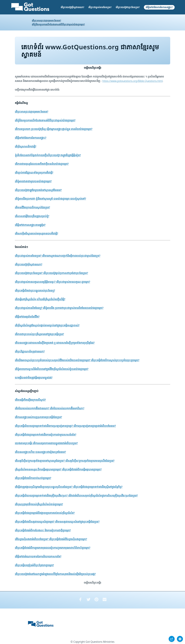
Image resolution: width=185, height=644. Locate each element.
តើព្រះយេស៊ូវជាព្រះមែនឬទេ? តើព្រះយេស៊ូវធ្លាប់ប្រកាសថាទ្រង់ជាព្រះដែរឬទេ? (51, 273)
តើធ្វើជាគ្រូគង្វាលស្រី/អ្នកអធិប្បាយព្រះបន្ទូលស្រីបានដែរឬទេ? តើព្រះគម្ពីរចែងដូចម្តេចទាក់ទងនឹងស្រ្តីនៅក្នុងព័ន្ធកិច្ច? (69, 487)
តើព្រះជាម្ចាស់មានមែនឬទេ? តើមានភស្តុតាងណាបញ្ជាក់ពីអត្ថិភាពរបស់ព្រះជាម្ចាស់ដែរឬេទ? (58, 256)
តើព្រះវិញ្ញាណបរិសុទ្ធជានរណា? (30, 351)
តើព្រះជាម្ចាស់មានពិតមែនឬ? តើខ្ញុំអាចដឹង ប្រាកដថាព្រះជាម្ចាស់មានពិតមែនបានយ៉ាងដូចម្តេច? (59, 308)
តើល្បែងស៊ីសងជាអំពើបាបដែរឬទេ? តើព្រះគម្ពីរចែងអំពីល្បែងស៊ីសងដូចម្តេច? (51, 539)
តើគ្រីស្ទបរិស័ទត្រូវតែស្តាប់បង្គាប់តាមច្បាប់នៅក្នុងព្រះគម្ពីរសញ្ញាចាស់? (47, 325)
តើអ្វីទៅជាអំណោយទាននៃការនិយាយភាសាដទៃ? (38, 556)
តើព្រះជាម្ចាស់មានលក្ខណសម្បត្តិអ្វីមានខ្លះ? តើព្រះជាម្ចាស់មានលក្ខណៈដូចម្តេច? (53, 282)
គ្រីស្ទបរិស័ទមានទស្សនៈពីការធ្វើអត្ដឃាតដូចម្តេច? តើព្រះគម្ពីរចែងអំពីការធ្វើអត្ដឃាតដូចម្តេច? (58, 469)
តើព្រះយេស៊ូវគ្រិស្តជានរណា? (72, 7)
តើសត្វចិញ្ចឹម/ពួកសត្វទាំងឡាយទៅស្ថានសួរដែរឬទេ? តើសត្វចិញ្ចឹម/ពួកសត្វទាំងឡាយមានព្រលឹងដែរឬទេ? (65, 461)
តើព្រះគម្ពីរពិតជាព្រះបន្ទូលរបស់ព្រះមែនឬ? (35, 291)
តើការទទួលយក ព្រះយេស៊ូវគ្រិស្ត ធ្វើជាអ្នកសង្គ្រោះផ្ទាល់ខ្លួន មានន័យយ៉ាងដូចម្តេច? (54, 129)
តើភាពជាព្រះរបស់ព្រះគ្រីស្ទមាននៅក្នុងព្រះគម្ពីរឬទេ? (39, 334)
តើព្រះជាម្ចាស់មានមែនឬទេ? (100, 7)
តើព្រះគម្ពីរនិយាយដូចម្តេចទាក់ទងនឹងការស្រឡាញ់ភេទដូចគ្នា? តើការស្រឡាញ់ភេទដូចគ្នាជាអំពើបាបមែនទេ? (65, 426)
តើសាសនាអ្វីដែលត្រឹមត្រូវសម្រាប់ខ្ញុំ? (32, 216)
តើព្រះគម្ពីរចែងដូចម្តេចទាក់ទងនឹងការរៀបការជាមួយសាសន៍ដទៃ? (46, 435)
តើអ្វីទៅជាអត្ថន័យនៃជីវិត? (27, 317)
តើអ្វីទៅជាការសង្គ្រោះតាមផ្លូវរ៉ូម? (30, 225)
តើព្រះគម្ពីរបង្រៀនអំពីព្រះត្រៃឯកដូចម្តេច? (34, 565)
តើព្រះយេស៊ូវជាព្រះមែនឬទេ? (128, 7)
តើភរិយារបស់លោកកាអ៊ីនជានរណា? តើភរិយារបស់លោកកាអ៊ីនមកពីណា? (50, 408)
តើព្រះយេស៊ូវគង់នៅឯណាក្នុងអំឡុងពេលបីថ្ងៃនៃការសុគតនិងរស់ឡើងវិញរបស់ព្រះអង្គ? (55, 574)
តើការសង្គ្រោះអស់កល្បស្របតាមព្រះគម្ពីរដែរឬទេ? (39, 417)
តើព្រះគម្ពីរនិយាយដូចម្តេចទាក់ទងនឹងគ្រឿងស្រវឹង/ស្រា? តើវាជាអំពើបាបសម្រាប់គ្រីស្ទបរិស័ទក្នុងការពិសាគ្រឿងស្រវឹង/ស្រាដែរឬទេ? (76, 496)
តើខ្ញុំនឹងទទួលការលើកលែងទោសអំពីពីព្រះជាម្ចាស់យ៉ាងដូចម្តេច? (58, 24)
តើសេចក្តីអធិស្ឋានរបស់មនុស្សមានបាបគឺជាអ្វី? (37, 234)
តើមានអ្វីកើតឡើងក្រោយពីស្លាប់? (30, 400)
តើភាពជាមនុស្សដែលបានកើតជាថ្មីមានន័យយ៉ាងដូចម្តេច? (42, 164)
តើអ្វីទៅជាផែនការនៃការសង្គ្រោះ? (159, 7)
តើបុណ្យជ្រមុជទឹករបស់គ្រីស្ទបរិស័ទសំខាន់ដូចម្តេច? (39, 504)
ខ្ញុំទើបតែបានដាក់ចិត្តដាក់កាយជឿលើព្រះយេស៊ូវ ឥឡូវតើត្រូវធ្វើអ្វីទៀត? (48, 155)
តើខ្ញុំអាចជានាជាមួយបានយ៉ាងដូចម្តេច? (33, 181)
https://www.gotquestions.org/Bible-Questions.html (132, 81)
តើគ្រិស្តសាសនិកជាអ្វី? (26, 146)
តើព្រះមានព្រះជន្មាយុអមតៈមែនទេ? (46, 20)
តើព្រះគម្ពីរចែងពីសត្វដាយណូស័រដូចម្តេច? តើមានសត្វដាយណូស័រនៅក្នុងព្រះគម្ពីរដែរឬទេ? (57, 522)
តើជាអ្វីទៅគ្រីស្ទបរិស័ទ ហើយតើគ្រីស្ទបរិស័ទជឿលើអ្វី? (40, 299)
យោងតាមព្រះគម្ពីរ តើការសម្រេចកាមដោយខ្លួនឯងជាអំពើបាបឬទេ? (46, 443)
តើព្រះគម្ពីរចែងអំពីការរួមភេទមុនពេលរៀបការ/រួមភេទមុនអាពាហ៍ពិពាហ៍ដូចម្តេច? (53, 548)
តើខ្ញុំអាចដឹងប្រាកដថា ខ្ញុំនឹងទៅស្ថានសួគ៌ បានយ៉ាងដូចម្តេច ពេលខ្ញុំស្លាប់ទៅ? (50, 199)
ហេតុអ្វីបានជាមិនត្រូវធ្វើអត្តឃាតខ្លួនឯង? (34, 378)
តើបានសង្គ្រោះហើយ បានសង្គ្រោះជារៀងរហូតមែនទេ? (40, 452)
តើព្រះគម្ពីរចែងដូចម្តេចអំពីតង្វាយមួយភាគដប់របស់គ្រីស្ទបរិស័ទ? (45, 513)
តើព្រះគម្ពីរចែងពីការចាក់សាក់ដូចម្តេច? (33, 478)
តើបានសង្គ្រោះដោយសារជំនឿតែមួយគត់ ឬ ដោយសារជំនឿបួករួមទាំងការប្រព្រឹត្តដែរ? (55, 343)
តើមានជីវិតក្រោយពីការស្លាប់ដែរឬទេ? (33, 207)
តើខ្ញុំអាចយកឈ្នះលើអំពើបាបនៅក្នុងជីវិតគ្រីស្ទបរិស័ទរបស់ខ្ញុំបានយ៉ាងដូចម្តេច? (52, 369)
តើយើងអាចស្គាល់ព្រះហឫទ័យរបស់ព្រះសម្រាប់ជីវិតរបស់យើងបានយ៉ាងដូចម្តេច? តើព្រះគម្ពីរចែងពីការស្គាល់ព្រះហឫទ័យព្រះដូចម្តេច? (77, 360)
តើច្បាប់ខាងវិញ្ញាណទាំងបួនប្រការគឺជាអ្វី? (34, 173)
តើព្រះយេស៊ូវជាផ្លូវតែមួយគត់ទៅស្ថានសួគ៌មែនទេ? (38, 190)
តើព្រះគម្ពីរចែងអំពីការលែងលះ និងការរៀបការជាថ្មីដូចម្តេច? (43, 530)
